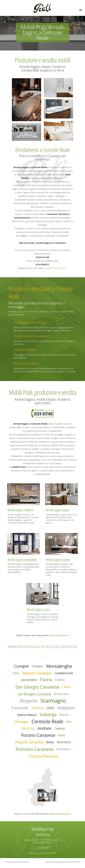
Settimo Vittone (43, 716)
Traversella (30, 709)
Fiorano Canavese (38, 737)
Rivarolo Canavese (37, 673)
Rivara (50, 744)
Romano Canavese (34, 751)
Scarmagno (53, 702)
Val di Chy (32, 730)
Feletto (61, 680)
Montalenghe (60, 666)
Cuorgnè (21, 666)
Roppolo (28, 702)
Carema (64, 730)
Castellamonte (64, 673)
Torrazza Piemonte (43, 759)
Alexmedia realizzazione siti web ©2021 (63, 864)
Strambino (64, 751)
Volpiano (21, 716)
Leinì (61, 709)
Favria (46, 680)
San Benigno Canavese (34, 695)
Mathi (62, 737)
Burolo (16, 723)
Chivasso (37, 666)
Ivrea (15, 673)
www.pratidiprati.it (59, 635)
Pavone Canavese (29, 744)
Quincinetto (29, 680)
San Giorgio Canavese (37, 688)
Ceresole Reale (58, 723)
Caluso (67, 687)
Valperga (65, 716)
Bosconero (62, 695)
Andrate (49, 730)
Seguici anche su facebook (42, 855)
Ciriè (19, 730)
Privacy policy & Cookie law (17, 864)
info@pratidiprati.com (56, 268)
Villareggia (31, 723)
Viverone (48, 709)
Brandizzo (65, 744)
